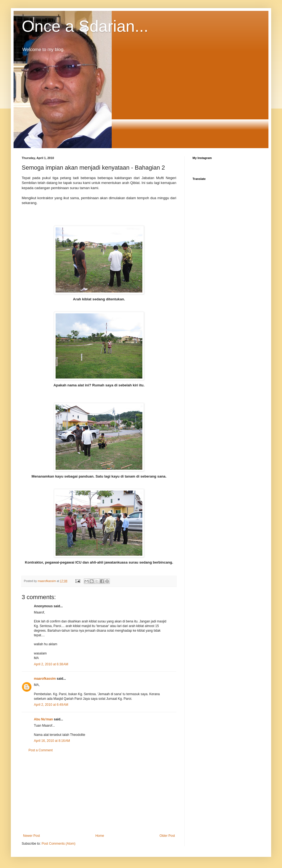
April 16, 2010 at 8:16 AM (52, 741)
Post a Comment (41, 750)
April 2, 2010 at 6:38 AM (51, 664)
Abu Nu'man (43, 719)
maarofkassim (45, 679)
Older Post (167, 836)
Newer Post (31, 836)
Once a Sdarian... (85, 26)
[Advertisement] (99, 793)
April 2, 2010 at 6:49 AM (51, 705)
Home (100, 836)
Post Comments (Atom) (58, 844)
